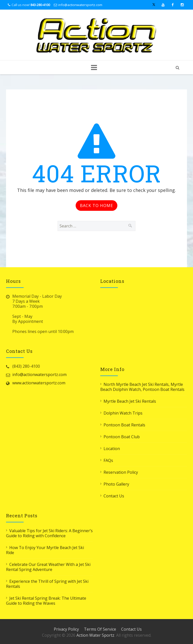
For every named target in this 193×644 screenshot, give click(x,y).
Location (112, 449)
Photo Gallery (116, 484)
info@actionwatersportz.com (80, 5)
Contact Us (114, 496)
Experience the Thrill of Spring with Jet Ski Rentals (47, 584)
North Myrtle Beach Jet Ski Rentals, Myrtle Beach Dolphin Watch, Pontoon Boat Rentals (142, 387)
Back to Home (96, 206)
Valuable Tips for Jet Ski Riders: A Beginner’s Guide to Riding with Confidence (49, 533)
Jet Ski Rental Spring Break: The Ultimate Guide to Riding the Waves (46, 601)
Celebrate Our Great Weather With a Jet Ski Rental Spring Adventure (48, 567)
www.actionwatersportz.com (39, 383)
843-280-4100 (40, 5)
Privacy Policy (66, 629)
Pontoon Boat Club (122, 437)
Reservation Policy (121, 472)
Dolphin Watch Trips (123, 413)
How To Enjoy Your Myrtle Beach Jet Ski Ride (45, 550)
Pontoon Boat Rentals (124, 425)
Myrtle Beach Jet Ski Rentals (130, 401)
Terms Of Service (100, 629)
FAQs (108, 460)
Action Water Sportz (95, 635)
